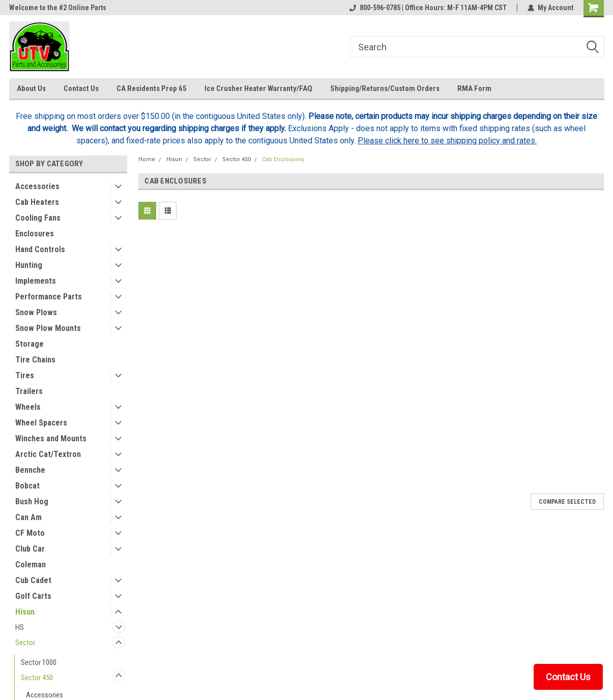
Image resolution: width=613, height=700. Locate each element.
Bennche (30, 470)
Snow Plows (36, 312)
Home (147, 159)
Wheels (28, 407)
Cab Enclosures (283, 159)
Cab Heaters (37, 202)
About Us (31, 88)
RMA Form (474, 88)
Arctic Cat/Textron (48, 454)
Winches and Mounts (51, 438)
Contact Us (81, 88)
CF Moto (30, 533)
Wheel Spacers (41, 423)
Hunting (29, 265)
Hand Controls (40, 249)
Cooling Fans (38, 218)
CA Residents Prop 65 (152, 88)
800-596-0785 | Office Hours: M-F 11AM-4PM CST (428, 8)
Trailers (29, 391)
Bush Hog (32, 501)
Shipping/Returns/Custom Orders (385, 88)
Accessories (37, 186)
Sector (25, 643)
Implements (36, 281)
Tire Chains (35, 360)
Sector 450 (37, 678)
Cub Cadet (33, 580)
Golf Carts (33, 596)
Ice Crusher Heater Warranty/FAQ (258, 88)
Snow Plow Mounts (48, 328)
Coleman (31, 565)
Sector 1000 (39, 662)
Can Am (28, 517)
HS (20, 627)
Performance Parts (49, 297)
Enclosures (35, 234)
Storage (30, 344)
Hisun (25, 612)
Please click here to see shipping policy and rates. (447, 141)
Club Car (30, 549)
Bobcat (27, 486)
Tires (25, 375)
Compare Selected (567, 502)
